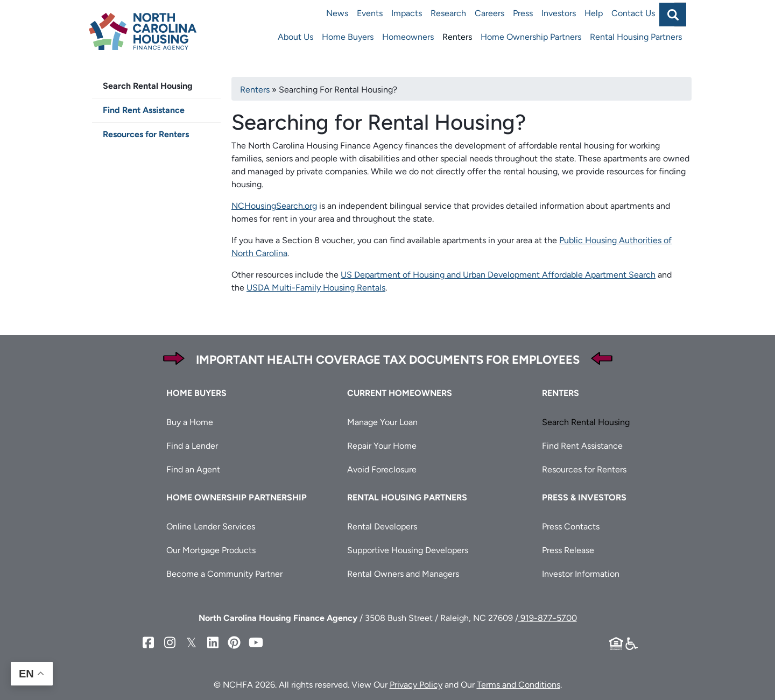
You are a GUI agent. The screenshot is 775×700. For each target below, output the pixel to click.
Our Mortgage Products (211, 550)
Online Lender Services (211, 526)
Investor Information (581, 574)
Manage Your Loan (382, 422)
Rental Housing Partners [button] (407, 497)
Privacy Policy (416, 685)
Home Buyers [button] (196, 393)
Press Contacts (571, 526)
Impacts (407, 13)
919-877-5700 (548, 618)
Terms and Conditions (519, 685)
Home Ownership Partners (531, 37)
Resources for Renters (146, 134)
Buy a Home (190, 422)
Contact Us (633, 13)
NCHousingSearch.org (274, 206)
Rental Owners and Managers (403, 574)
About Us (295, 37)
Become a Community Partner (224, 574)
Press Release (568, 550)
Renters (457, 37)
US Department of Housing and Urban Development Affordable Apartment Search (498, 275)
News (337, 13)
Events (370, 13)
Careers (489, 13)
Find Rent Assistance (144, 110)
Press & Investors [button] (584, 497)
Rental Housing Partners (636, 37)
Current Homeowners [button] (400, 393)
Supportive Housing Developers (408, 550)
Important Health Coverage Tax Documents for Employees (388, 360)
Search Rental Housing (148, 86)
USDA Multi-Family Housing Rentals (316, 288)
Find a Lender (192, 446)
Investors (559, 13)
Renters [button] (561, 393)
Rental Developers (382, 526)
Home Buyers (348, 37)
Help (594, 13)
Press (523, 13)
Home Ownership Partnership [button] (237, 497)
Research (448, 13)
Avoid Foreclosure (382, 469)
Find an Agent (193, 469)
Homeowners (408, 37)
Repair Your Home (382, 446)
